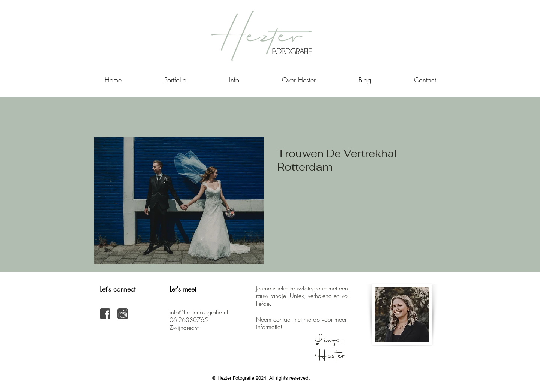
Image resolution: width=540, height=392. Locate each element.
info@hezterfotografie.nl (199, 312)
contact (282, 319)
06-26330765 (189, 320)
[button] (234, 80)
